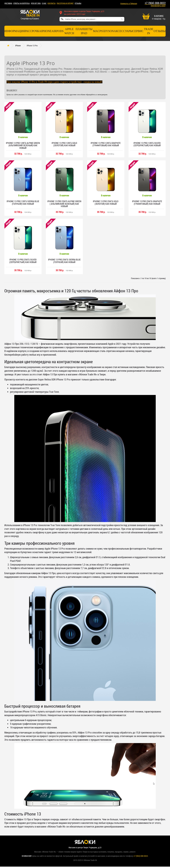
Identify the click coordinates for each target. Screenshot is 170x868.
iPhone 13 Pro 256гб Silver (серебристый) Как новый (23, 262)
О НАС (44, 3)
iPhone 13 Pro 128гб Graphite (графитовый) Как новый (106, 144)
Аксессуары (123, 31)
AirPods (58, 31)
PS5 (102, 31)
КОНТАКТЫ (52, 3)
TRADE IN (149, 31)
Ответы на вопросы (21, 3)
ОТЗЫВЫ (78, 3)
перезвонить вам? (158, 6)
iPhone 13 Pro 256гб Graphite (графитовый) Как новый (147, 203)
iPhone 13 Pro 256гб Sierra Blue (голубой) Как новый (64, 262)
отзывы (160, 31)
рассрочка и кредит (65, 3)
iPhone (46, 31)
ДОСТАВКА (8, 3)
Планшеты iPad (84, 31)
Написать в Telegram (129, 3)
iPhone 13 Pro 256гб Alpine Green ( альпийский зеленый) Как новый (64, 204)
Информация (15, 31)
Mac (96, 31)
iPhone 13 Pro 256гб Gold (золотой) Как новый (106, 203)
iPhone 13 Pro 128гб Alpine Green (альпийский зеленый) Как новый (23, 146)
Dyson (109, 31)
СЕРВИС (138, 31)
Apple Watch (69, 31)
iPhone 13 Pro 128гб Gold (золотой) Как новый (64, 144)
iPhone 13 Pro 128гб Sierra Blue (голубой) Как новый (23, 203)
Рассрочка (33, 31)
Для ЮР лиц (36, 3)
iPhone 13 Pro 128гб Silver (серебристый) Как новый (147, 144)
